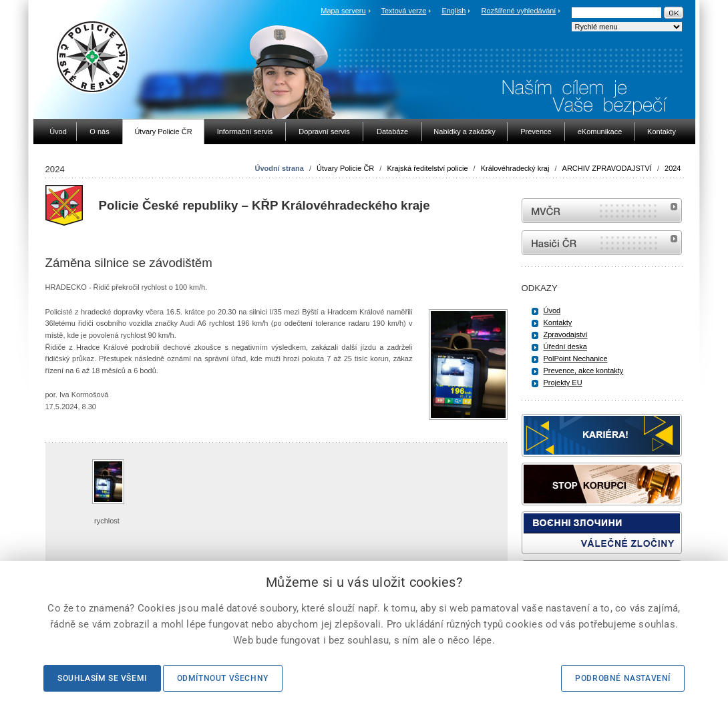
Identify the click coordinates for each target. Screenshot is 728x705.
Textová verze (403, 11)
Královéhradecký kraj (515, 168)
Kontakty (558, 322)
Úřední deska (565, 346)
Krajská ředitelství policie (427, 168)
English (453, 11)
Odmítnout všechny (223, 678)
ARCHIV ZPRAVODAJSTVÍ (607, 168)
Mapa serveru (343, 11)
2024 (673, 168)
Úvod (552, 310)
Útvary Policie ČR (345, 168)
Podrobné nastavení (623, 678)
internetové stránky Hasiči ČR (602, 243)
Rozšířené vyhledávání (519, 11)
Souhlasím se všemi (102, 678)
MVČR (602, 211)
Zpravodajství (566, 334)
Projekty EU (563, 383)
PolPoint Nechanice (576, 359)
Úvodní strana (280, 168)
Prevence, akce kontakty (584, 371)
